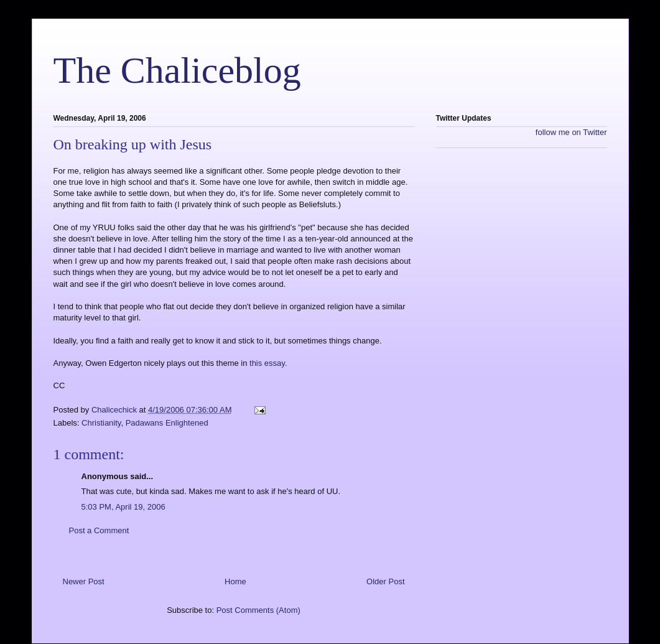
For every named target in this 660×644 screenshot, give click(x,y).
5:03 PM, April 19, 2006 (123, 507)
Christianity (101, 423)
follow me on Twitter (571, 132)
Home (235, 581)
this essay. (268, 363)
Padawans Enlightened (167, 423)
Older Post (385, 581)
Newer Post (84, 581)
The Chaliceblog (177, 70)
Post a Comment (99, 530)
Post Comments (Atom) (258, 610)
